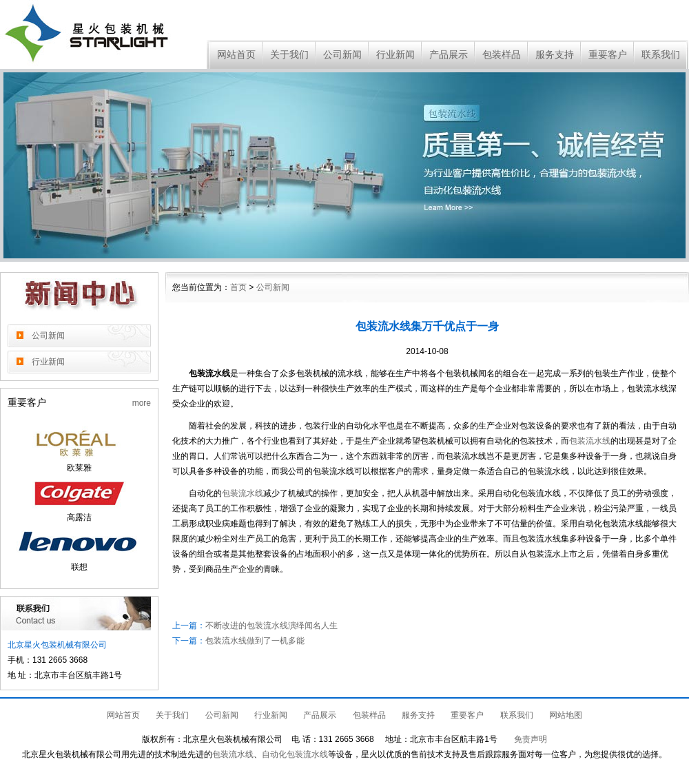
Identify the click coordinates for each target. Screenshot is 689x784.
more (142, 403)
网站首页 (236, 55)
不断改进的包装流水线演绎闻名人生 (271, 626)
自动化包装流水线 (295, 754)
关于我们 (289, 55)
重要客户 (608, 55)
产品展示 (449, 55)
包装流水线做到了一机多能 (255, 641)
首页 (238, 287)
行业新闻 (395, 55)
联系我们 (661, 55)
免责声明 (531, 739)
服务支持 (555, 55)
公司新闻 (342, 55)
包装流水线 (590, 441)
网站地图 (566, 715)
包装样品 (502, 55)
